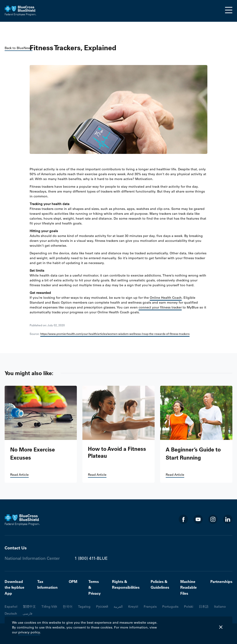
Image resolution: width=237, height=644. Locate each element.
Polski (189, 607)
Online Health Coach (166, 298)
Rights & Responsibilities (126, 585)
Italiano (220, 607)
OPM (73, 582)
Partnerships (221, 582)
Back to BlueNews (19, 48)
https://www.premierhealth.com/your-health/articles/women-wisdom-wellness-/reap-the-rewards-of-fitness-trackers (115, 334)
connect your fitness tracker (160, 307)
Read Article (19, 475)
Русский (102, 607)
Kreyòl (133, 607)
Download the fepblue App (14, 587)
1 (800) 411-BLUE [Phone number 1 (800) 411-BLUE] (91, 558)
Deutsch (11, 613)
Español (11, 607)
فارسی (28, 613)
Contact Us (16, 548)
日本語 (204, 607)
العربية (118, 607)
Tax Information (47, 585)
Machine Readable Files (189, 587)
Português (170, 607)
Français (150, 607)
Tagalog (84, 607)
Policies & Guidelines (160, 585)
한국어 (68, 607)
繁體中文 (29, 607)
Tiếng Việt (49, 607)
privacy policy (29, 632)
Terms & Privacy (95, 587)
